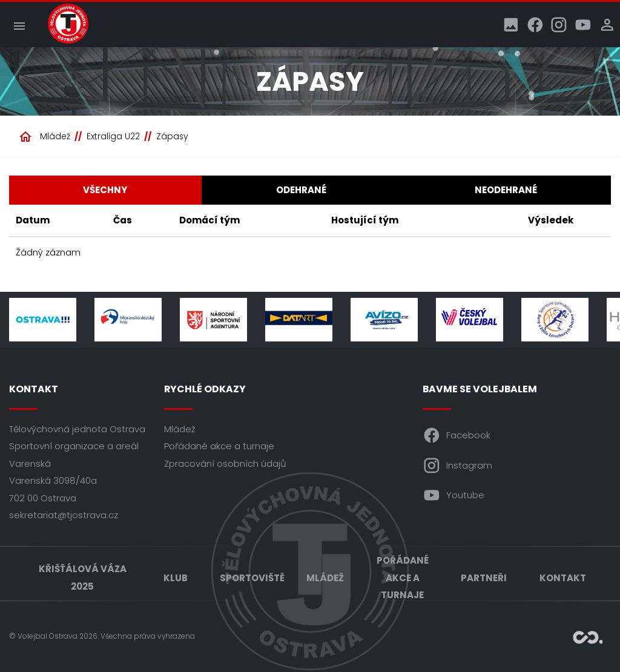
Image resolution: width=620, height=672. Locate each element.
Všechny (105, 190)
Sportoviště (252, 578)
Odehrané (301, 190)
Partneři (484, 578)
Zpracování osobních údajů (225, 463)
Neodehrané (506, 190)
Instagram (458, 466)
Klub (176, 578)
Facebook (457, 435)
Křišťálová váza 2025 (83, 578)
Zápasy (172, 136)
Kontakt (563, 578)
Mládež (55, 136)
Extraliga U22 (113, 136)
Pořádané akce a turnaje (219, 446)
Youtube (454, 495)
